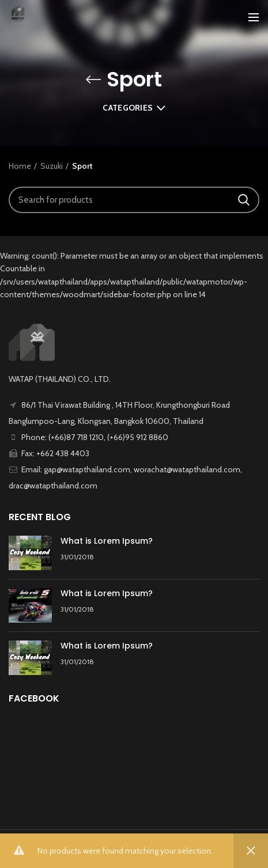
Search (244, 200)
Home (20, 166)
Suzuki (52, 166)
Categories (128, 108)
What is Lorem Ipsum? (107, 541)
